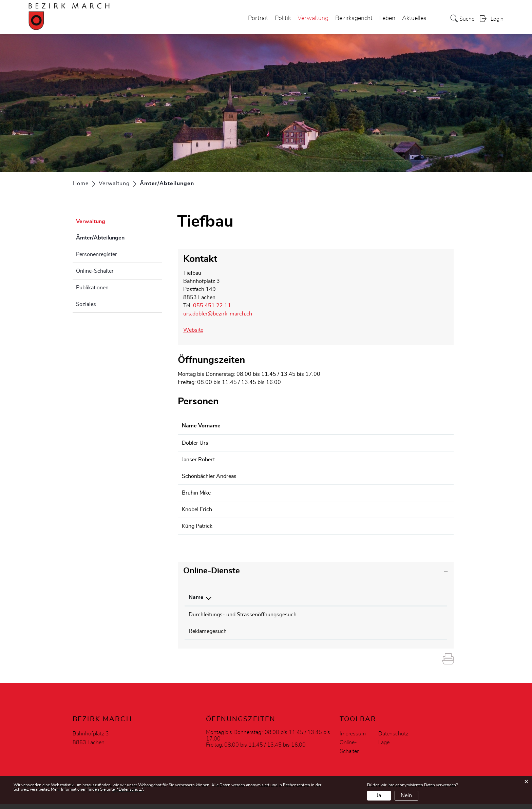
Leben (387, 18)
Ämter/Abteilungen (117, 237)
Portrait (258, 18)
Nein (406, 795)
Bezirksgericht (354, 18)
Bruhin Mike (196, 493)
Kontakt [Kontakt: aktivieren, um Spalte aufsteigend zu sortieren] (330, 426)
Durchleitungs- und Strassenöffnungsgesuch (243, 615)
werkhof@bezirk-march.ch (352, 460)
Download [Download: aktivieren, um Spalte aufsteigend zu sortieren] (401, 597)
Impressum (353, 738)
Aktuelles (414, 18)
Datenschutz (393, 738)
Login (497, 19)
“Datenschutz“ (130, 789)
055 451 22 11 (212, 306)
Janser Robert (198, 460)
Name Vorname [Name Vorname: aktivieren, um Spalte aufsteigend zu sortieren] (201, 426)
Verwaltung (313, 18)
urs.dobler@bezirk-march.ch (218, 314)
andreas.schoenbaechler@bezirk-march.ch (372, 476)
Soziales (86, 304)
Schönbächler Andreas (209, 476)
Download (424, 615)
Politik (283, 18)
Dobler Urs (195, 443)
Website (197, 330)
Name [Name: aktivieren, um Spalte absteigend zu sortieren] (196, 597)
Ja (379, 795)
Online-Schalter (95, 271)
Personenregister (97, 254)
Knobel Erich (197, 509)
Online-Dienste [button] (212, 571)
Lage (384, 747)
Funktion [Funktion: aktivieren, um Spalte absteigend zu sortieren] (271, 426)
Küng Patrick (197, 526)
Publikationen (92, 288)
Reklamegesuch (208, 634)
